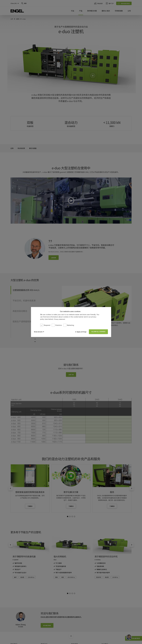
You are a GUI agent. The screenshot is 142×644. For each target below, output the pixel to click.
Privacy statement (60, 319)
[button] (39, 332)
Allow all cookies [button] (98, 332)
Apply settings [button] (82, 332)
